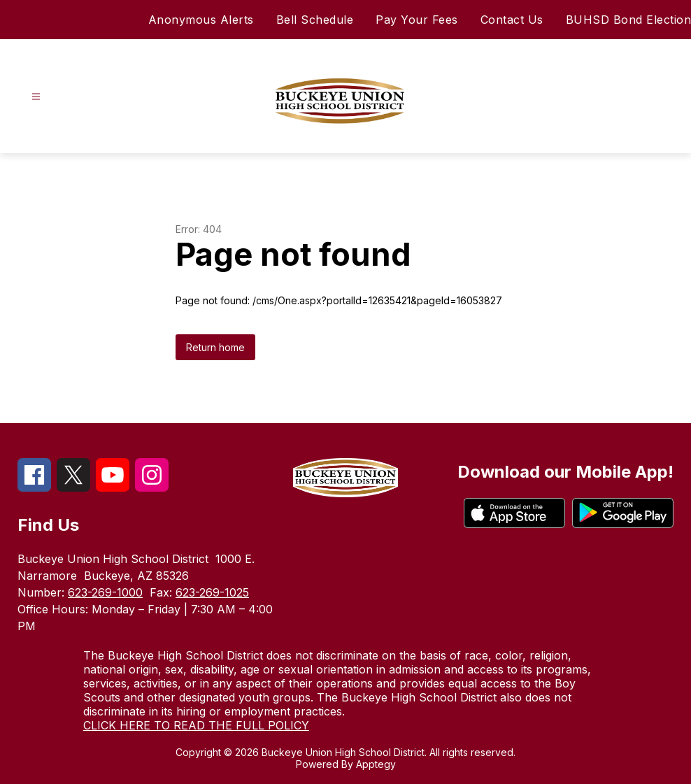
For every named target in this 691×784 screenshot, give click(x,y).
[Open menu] (36, 97)
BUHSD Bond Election (629, 20)
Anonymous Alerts (201, 20)
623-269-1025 (212, 592)
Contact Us (512, 20)
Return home (215, 347)
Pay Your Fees (417, 20)
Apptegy (376, 764)
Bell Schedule (315, 20)
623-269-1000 (105, 592)
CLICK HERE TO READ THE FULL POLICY (196, 725)
